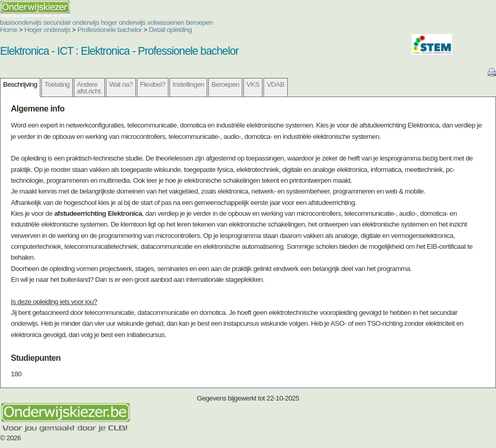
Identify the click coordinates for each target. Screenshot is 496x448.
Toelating (57, 84)
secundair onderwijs (71, 22)
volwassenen (166, 22)
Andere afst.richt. (90, 88)
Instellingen (188, 84)
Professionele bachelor (110, 30)
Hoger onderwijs (47, 30)
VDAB (275, 84)
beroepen (199, 22)
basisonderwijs (21, 22)
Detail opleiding (170, 30)
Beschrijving (20, 84)
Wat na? (121, 84)
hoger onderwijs (123, 22)
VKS (253, 84)
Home (9, 30)
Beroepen (225, 84)
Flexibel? (153, 84)
